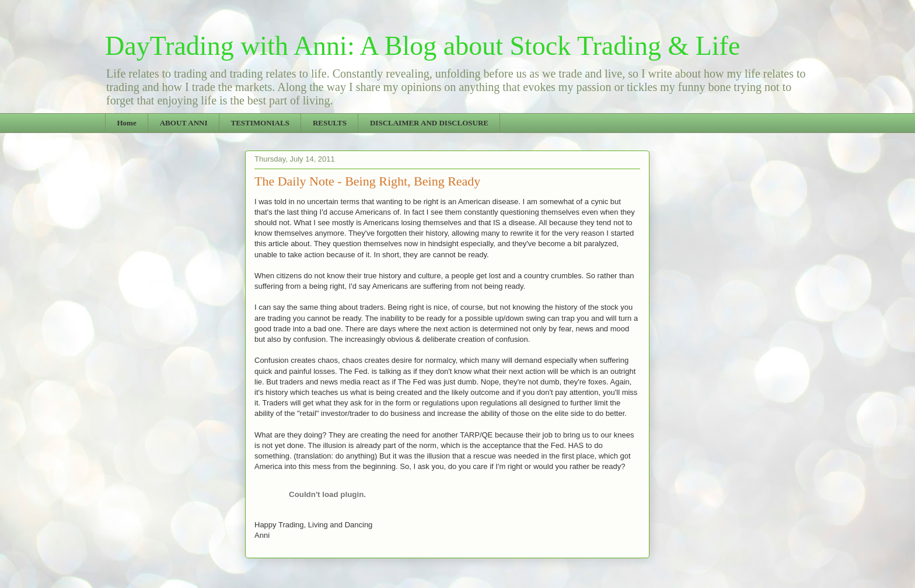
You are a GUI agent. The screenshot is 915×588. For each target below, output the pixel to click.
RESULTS (330, 123)
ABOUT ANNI (184, 123)
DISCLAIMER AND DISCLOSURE (429, 123)
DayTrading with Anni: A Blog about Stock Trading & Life (422, 46)
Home (127, 123)
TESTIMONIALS (260, 123)
